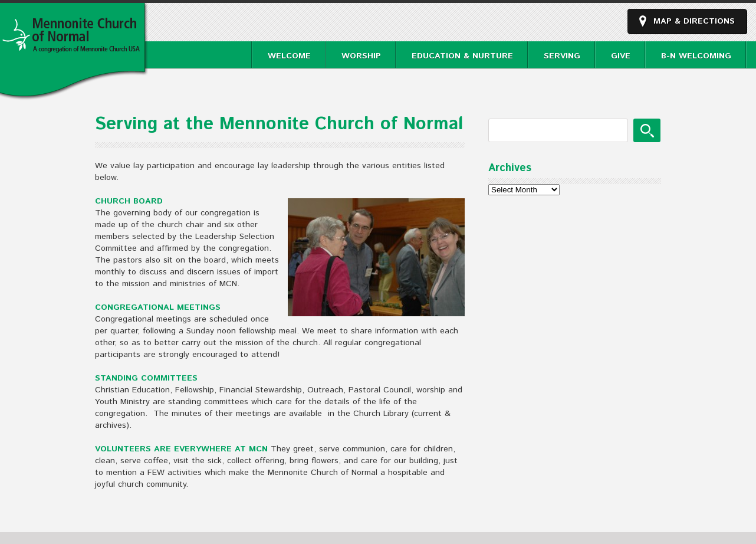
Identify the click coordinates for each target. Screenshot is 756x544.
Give (621, 56)
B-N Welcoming (696, 56)
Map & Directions (694, 21)
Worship (361, 56)
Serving (562, 56)
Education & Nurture (462, 56)
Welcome (289, 56)
